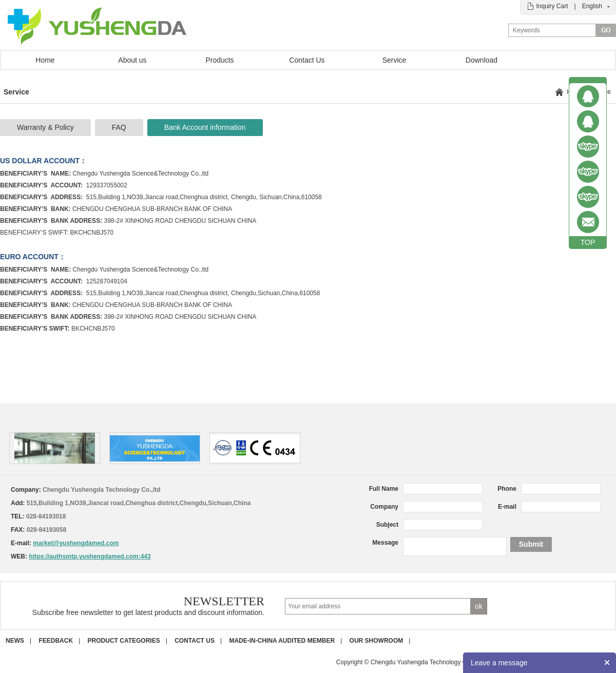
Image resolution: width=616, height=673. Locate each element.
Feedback (56, 641)
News (15, 641)
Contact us (195, 641)
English (592, 6)
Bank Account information (205, 127)
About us (132, 60)
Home (45, 60)
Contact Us (307, 60)
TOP (588, 242)
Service (394, 60)
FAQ (119, 127)
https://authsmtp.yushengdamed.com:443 (90, 556)
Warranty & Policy (45, 127)
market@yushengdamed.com (76, 543)
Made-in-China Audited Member (282, 641)
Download (482, 60)
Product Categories (124, 641)
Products (219, 60)
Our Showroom (377, 641)
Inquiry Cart (552, 6)
